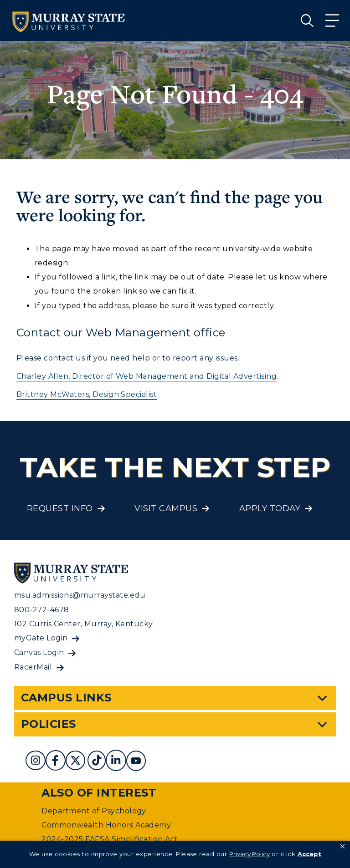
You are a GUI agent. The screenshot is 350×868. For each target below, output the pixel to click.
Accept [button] (309, 854)
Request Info (60, 508)
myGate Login (41, 638)
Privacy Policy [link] (250, 854)
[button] (342, 847)
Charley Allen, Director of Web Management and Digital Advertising (147, 376)
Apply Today (270, 508)
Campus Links (66, 698)
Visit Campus (166, 508)
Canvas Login (39, 652)
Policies (49, 724)
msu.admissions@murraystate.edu (80, 595)
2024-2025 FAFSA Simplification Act (110, 839)
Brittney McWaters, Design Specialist (87, 394)
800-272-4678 (42, 610)
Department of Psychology (94, 811)
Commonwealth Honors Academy (106, 825)
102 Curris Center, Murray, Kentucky (84, 624)
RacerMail (33, 667)
